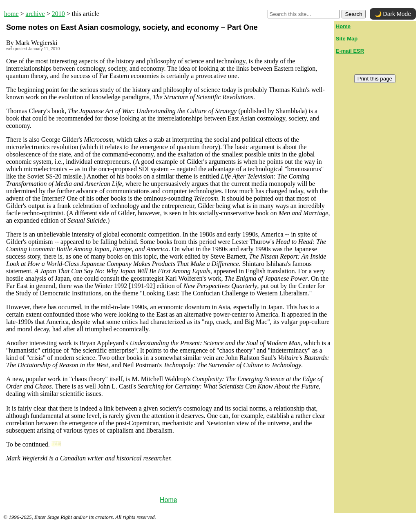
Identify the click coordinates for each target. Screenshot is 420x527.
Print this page (375, 79)
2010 (58, 14)
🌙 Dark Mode (393, 14)
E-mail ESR (350, 51)
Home (169, 500)
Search (353, 14)
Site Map (347, 39)
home (11, 14)
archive (35, 14)
